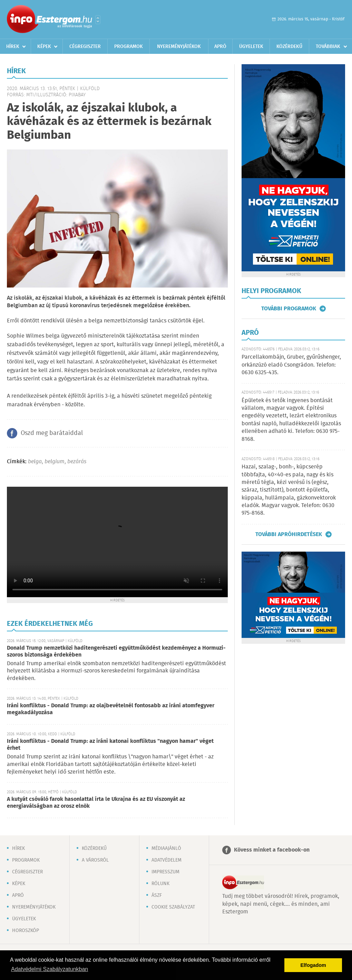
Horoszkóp (26, 931)
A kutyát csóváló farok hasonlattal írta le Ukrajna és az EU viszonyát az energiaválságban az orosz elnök (96, 803)
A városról (95, 860)
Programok (129, 47)
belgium (55, 462)
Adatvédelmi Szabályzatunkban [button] (50, 969)
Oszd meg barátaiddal (52, 433)
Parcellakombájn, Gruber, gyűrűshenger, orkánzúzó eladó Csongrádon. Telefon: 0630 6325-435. (291, 365)
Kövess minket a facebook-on (272, 850)
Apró (220, 47)
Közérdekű (289, 47)
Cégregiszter (85, 47)
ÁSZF (157, 895)
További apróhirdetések (289, 534)
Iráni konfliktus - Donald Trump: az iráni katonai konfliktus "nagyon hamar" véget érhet (110, 745)
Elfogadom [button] (313, 965)
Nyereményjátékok (179, 47)
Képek (44, 47)
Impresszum (165, 872)
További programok (289, 309)
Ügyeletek (251, 47)
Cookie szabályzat (173, 907)
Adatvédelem (167, 860)
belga (35, 462)
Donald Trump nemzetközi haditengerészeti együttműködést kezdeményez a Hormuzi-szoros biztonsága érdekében (116, 652)
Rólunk (160, 884)
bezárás (77, 462)
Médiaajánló (166, 848)
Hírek (13, 47)
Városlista (98, 20)
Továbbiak (328, 47)
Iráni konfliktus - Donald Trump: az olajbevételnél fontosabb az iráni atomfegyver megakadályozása (111, 709)
